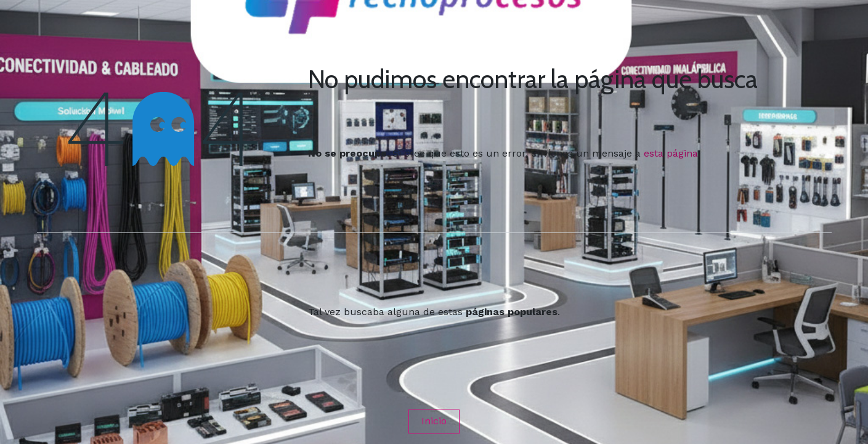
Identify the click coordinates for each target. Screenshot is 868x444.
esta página (671, 153)
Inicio (434, 421)
